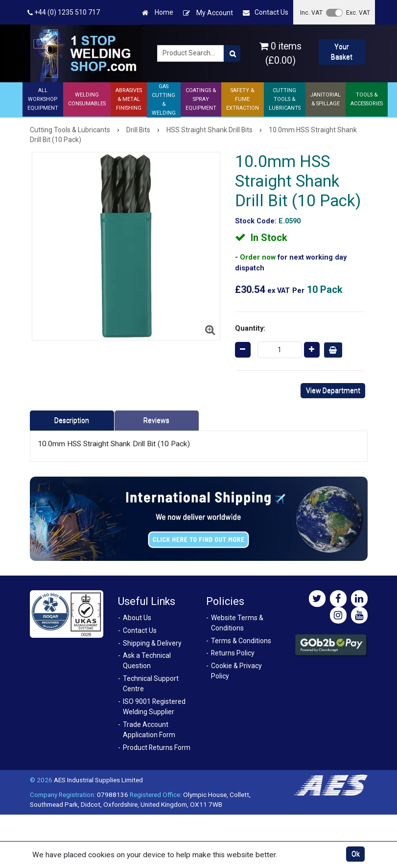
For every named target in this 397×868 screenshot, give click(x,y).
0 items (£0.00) (280, 53)
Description (72, 420)
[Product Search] (232, 53)
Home (158, 12)
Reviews (156, 420)
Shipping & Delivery (152, 643)
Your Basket (342, 52)
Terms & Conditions (241, 641)
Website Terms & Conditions (237, 623)
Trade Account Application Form (149, 730)
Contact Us (266, 12)
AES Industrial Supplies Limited (98, 780)
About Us (137, 618)
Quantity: (250, 328)
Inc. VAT (311, 12)
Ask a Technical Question (147, 661)
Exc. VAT (358, 12)
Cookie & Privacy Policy (236, 671)
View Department (333, 390)
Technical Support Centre (151, 684)
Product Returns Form (157, 747)
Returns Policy (233, 653)
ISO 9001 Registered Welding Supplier (154, 707)
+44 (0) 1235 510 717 (64, 12)
